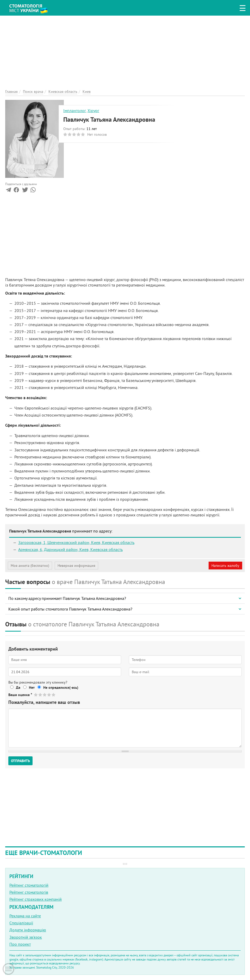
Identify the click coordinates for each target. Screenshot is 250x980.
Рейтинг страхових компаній (36, 899)
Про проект (20, 944)
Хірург (93, 111)
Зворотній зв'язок (26, 937)
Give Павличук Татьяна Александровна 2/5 (40, 695)
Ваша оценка (20, 695)
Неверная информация (76, 566)
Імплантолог (75, 111)
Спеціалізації (21, 923)
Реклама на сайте (25, 916)
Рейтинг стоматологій (29, 885)
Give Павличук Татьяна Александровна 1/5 (36, 695)
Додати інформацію (28, 930)
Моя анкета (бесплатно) (30, 566)
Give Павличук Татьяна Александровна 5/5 (54, 695)
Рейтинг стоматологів (29, 892)
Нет (32, 687)
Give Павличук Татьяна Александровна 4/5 (49, 695)
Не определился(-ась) (61, 687)
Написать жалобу (225, 566)
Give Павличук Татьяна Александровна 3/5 (45, 695)
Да (18, 687)
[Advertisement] (125, 52)
